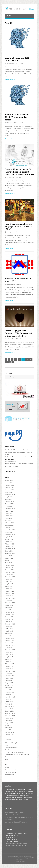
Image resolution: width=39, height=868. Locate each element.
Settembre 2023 (10, 509)
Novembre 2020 (10, 572)
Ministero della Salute (12, 815)
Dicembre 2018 (10, 617)
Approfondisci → (10, 79)
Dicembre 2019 (10, 596)
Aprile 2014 (9, 728)
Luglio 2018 (9, 626)
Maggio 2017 (9, 657)
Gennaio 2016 (9, 692)
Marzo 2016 (9, 690)
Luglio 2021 (9, 556)
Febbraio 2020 (9, 591)
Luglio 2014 (9, 720)
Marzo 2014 (9, 730)
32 (31, 359)
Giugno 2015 (9, 699)
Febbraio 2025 (9, 485)
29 (19, 359)
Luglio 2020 (9, 579)
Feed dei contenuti (11, 770)
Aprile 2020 (9, 586)
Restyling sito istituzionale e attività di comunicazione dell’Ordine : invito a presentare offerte (19, 452)
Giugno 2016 (9, 683)
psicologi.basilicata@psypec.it (18, 845)
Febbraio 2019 (9, 612)
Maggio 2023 (9, 516)
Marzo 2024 (9, 499)
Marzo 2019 (9, 610)
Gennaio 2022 (9, 546)
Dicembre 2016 (10, 669)
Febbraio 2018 (9, 638)
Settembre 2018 (10, 624)
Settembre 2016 (10, 676)
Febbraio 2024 (9, 502)
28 (16, 359)
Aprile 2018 (9, 633)
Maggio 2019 (9, 605)
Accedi (7, 768)
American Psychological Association (16, 822)
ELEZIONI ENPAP (10, 462)
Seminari (8, 757)
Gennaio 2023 (9, 525)
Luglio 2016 (9, 680)
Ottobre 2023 (9, 506)
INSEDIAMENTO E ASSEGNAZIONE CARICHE (19, 464)
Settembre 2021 (10, 553)
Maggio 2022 (9, 539)
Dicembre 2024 (10, 490)
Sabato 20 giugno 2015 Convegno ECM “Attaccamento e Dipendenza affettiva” (19, 333)
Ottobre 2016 (9, 673)
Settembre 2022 (10, 535)
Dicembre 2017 (10, 643)
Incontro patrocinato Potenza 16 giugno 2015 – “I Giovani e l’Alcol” (19, 226)
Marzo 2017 (9, 662)
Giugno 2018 (9, 629)
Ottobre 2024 (9, 492)
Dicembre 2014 (10, 711)
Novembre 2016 (10, 671)
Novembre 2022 (10, 530)
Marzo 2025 (9, 483)
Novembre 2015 (10, 697)
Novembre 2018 (10, 619)
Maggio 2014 (9, 725)
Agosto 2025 (9, 480)
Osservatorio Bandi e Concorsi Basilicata (17, 755)
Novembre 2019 (10, 598)
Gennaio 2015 (9, 709)
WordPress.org (9, 775)
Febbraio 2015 (9, 706)
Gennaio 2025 (9, 487)
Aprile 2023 (9, 518)
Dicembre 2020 (10, 570)
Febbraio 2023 (9, 523)
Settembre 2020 (10, 577)
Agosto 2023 (9, 511)
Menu (10, 16)
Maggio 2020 (9, 584)
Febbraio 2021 (9, 565)
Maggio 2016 (9, 685)
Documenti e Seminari (12, 747)
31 (27, 359)
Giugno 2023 (9, 513)
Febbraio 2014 (9, 732)
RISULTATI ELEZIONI (11, 466)
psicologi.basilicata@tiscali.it (19, 843)
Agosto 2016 (9, 678)
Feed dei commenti (11, 772)
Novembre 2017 (10, 645)
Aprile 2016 (9, 687)
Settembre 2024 (10, 494)
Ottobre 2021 (9, 551)
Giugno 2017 (9, 655)
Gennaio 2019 (9, 615)
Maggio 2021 (9, 560)
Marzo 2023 (9, 520)
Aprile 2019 (9, 607)
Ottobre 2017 (9, 647)
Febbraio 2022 (9, 544)
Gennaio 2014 (9, 735)
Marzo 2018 (9, 636)
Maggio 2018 (9, 631)
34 (10, 362)
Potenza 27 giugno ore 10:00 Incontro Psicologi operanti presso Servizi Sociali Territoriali (19, 172)
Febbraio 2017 (9, 664)
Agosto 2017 (9, 652)
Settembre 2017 (10, 650)
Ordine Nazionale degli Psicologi (15, 812)
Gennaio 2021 (9, 567)
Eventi (21, 63)
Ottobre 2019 (9, 600)
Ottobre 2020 (9, 574)
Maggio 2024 (9, 497)
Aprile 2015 (9, 704)
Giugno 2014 (9, 723)
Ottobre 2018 (9, 622)
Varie (6, 759)
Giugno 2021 (9, 558)
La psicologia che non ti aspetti (14, 752)
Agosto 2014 (9, 718)
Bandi (7, 745)
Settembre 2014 (10, 716)
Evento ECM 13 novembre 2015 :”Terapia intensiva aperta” (17, 117)
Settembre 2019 (10, 603)
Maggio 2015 (9, 702)
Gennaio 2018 (9, 640)
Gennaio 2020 (9, 593)
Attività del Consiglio (11, 743)
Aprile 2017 (9, 659)
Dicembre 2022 (10, 527)
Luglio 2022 (9, 537)
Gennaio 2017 (9, 666)
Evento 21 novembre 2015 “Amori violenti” (17, 59)
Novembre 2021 (10, 549)
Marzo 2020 (9, 589)
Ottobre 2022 (9, 532)
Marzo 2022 (9, 542)
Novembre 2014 (10, 713)
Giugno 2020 (9, 582)
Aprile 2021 (9, 563)
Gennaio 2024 (9, 504)
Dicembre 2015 (10, 695)
